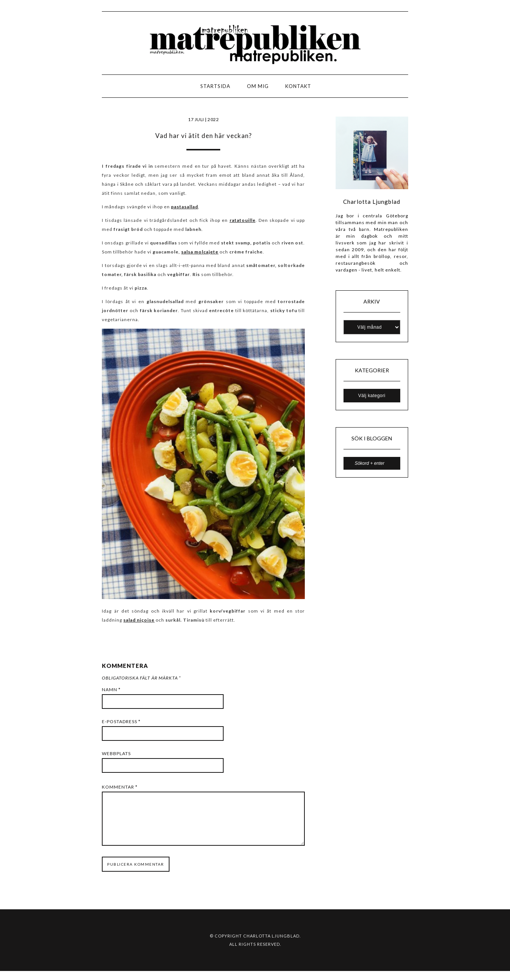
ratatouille (243, 220)
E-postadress (121, 721)
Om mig (258, 86)
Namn (111, 689)
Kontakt (298, 86)
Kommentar (120, 787)
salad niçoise (139, 620)
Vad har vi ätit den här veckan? (204, 136)
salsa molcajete (200, 252)
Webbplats (116, 753)
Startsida (215, 86)
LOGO (30, 88)
